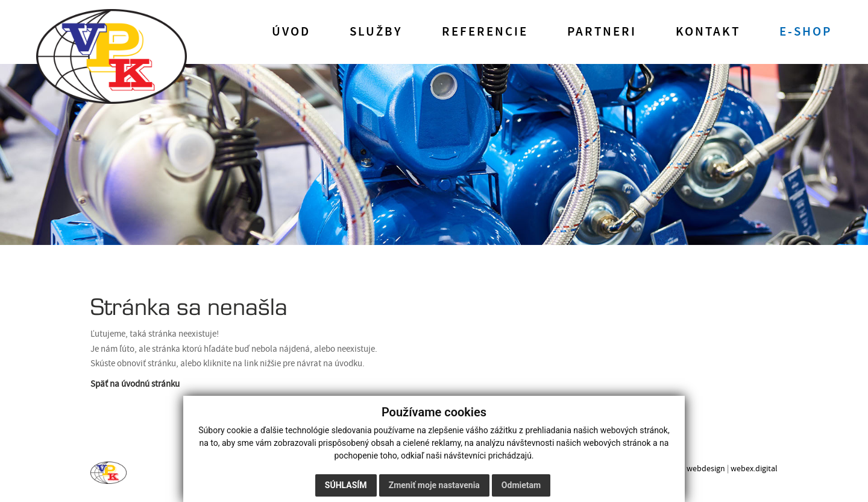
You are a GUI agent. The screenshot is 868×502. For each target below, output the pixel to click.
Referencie (485, 32)
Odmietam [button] (521, 485)
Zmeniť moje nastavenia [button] (434, 485)
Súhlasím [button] (346, 485)
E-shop (806, 32)
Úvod (291, 32)
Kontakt (708, 32)
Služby (376, 32)
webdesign (706, 469)
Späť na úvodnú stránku (135, 384)
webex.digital (754, 469)
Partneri (602, 32)
